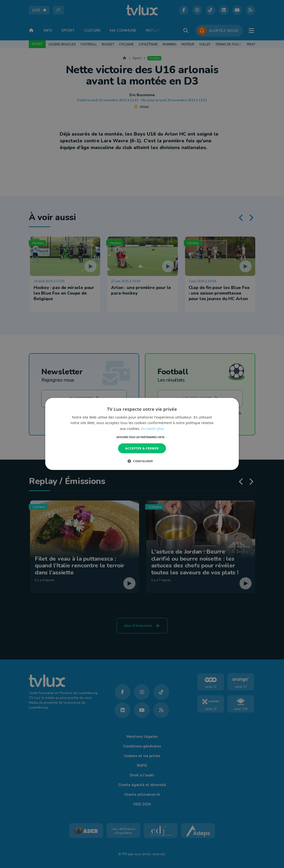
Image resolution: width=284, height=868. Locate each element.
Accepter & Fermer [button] (142, 448)
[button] (142, 437)
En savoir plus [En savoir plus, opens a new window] (153, 428)
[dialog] (142, 434)
